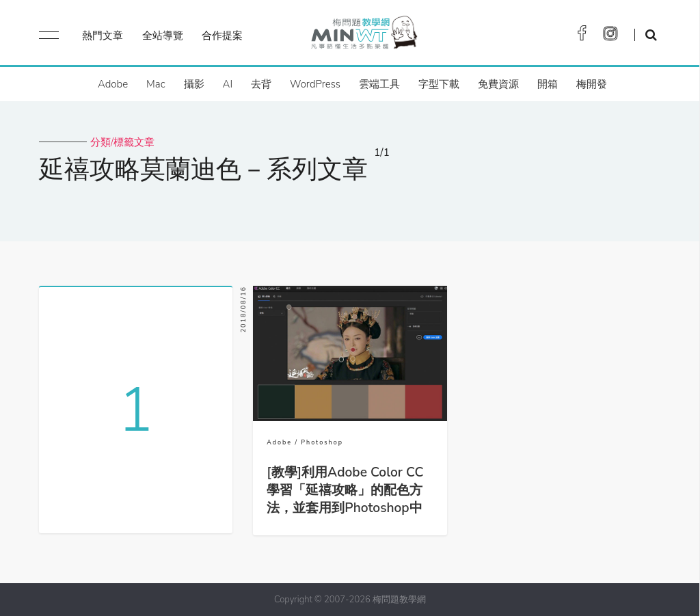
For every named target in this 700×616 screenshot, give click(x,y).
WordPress (315, 84)
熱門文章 (103, 36)
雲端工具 (379, 84)
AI (228, 84)
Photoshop (322, 442)
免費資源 (498, 84)
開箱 (548, 84)
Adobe (113, 84)
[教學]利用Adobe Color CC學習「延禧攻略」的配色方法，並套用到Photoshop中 (345, 490)
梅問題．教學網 (363, 36)
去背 (261, 84)
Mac (156, 84)
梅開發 (592, 84)
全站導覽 (163, 36)
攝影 (194, 84)
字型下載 (439, 84)
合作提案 (222, 36)
